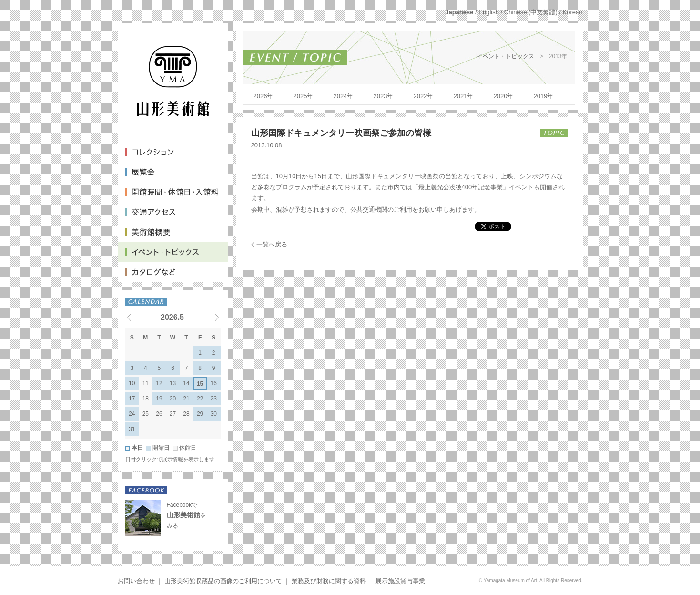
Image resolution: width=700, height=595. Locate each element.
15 (200, 384)
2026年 (264, 96)
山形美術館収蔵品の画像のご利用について (223, 581)
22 (200, 399)
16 (214, 383)
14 (186, 383)
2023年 (384, 96)
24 (132, 414)
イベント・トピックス (506, 56)
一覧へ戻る (272, 244)
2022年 (424, 96)
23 (214, 399)
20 (173, 399)
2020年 (504, 96)
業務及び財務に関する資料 (329, 581)
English (489, 12)
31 (132, 429)
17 (132, 399)
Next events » (205, 317)
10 (132, 383)
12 (159, 383)
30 (214, 414)
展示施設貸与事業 (400, 581)
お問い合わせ (136, 581)
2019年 (544, 96)
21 (186, 399)
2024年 (344, 96)
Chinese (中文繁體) (531, 12)
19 (159, 399)
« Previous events (141, 317)
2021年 (464, 96)
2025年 (304, 96)
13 (173, 383)
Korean (573, 12)
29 (200, 414)
